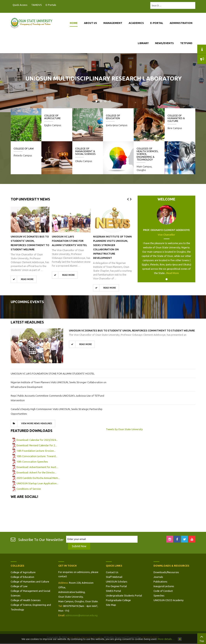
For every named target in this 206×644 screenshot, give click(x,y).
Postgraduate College (118, 600)
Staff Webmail (114, 577)
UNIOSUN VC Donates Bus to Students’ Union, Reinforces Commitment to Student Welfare (132, 330)
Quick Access (20, 5)
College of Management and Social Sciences (30, 593)
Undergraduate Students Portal (124, 595)
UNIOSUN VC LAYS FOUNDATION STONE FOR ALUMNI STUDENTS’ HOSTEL (69, 241)
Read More (173, 273)
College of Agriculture (52, 117)
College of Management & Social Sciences (85, 151)
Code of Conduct (163, 591)
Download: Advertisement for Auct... (37, 467)
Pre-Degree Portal (116, 586)
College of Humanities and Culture (30, 582)
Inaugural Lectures (164, 586)
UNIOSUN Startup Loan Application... (37, 483)
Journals (158, 577)
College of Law (24, 148)
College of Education (113, 117)
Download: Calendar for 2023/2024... (37, 440)
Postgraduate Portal (59, 5)
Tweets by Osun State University (124, 429)
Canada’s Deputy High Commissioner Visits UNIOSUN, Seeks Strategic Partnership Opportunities (57, 411)
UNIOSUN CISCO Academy (168, 600)
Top (202, 638)
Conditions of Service (29, 489)
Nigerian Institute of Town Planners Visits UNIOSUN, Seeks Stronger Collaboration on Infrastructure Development (58, 385)
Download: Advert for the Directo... (36, 472)
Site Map (111, 605)
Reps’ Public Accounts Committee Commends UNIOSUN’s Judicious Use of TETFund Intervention (57, 398)
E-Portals (51, 5)
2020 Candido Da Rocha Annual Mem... (38, 478)
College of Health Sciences (26, 600)
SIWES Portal (113, 591)
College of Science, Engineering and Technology (31, 607)
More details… (166, 639)
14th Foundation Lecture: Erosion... (36, 451)
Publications (160, 582)
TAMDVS (37, 5)
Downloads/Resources (166, 572)
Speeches (159, 595)
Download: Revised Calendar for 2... (37, 445)
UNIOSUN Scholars (117, 582)
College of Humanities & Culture (176, 118)
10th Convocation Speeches (32, 462)
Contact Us (112, 572)
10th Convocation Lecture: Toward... (37, 456)
